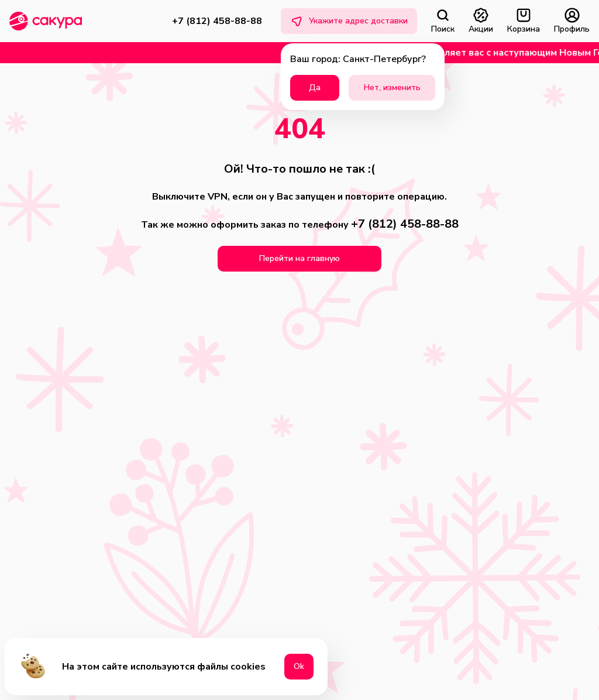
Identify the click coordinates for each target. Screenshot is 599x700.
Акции (481, 21)
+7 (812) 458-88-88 (217, 21)
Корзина (524, 21)
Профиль (572, 21)
